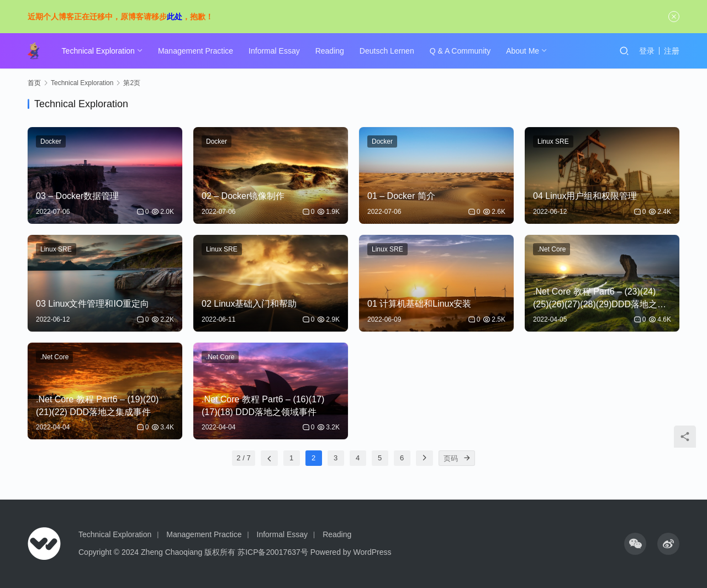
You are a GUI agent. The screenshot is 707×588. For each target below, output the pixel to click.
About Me (523, 51)
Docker (51, 141)
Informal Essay (275, 51)
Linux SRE (553, 141)
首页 (34, 83)
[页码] (467, 458)
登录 (647, 51)
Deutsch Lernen (387, 51)
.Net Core (552, 249)
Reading (330, 51)
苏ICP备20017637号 (273, 552)
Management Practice (196, 51)
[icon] (635, 544)
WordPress (373, 552)
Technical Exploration (99, 51)
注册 (672, 51)
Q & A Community (461, 51)
